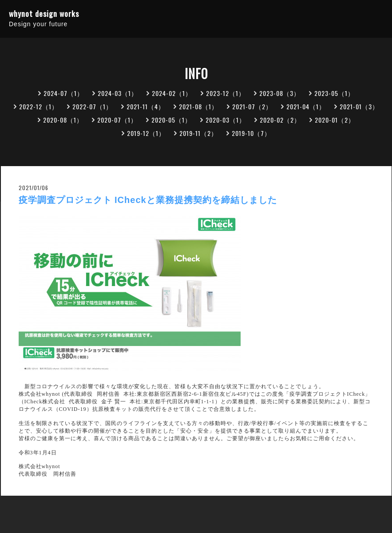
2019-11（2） (198, 133)
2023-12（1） (226, 93)
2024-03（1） (118, 93)
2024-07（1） (63, 93)
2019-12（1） (146, 133)
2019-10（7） (251, 133)
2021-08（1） (198, 106)
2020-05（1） (171, 120)
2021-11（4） (146, 106)
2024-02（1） (172, 93)
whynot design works (44, 14)
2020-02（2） (280, 120)
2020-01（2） (335, 120)
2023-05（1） (334, 93)
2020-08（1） (63, 120)
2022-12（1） (39, 106)
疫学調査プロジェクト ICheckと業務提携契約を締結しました (148, 200)
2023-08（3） (280, 93)
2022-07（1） (92, 106)
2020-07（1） (117, 120)
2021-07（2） (252, 106)
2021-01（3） (359, 106)
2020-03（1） (226, 120)
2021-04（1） (306, 106)
